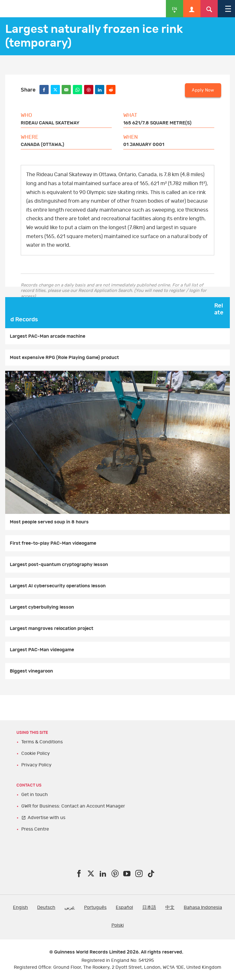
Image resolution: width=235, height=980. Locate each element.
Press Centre (35, 829)
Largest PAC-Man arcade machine (48, 336)
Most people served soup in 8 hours (49, 522)
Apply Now (203, 90)
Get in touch (35, 795)
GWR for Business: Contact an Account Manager (73, 806)
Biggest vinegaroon (31, 671)
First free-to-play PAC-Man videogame (53, 543)
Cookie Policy (36, 753)
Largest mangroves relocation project (52, 628)
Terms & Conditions (42, 742)
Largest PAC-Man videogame (42, 650)
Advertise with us (47, 818)
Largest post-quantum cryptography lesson (59, 565)
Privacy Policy (36, 765)
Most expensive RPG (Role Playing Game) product (64, 358)
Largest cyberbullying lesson (42, 607)
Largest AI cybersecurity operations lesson (58, 586)
